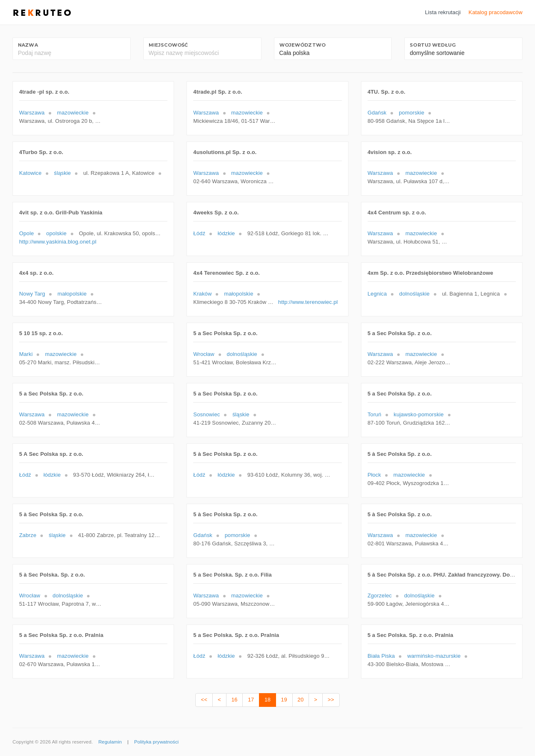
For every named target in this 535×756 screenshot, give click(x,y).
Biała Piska (381, 656)
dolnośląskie (414, 294)
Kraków (202, 294)
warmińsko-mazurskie (434, 656)
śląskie (63, 173)
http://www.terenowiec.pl (308, 302)
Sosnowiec (207, 414)
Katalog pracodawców (495, 12)
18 (267, 700)
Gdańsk (377, 113)
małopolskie (72, 294)
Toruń (374, 414)
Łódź (199, 233)
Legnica (377, 294)
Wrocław (204, 354)
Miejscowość (168, 45)
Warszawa (32, 113)
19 (284, 700)
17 (251, 700)
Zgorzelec (380, 596)
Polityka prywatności (156, 742)
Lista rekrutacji (443, 12)
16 (235, 700)
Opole (26, 233)
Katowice (30, 173)
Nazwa (28, 45)
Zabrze (28, 535)
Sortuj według (433, 45)
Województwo (302, 45)
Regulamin (110, 742)
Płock (374, 475)
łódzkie (226, 233)
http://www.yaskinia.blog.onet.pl (58, 242)
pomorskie (412, 113)
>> (331, 700)
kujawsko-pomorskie (419, 414)
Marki (26, 354)
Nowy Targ (32, 294)
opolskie (56, 233)
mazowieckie (73, 113)
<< (204, 700)
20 (301, 700)
